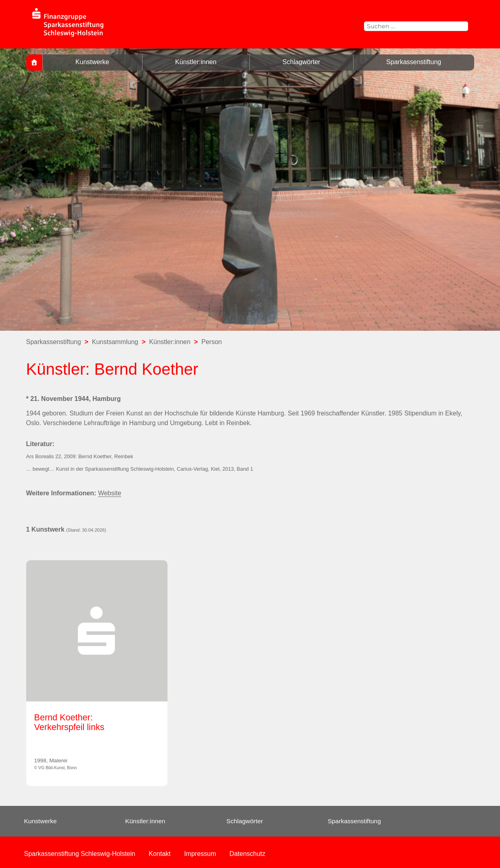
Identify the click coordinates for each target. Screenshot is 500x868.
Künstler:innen (196, 62)
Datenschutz (248, 854)
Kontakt (160, 854)
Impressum (200, 854)
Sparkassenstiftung (414, 62)
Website (110, 493)
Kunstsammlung (115, 342)
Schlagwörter (301, 62)
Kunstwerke (92, 62)
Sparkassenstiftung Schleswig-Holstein (80, 854)
